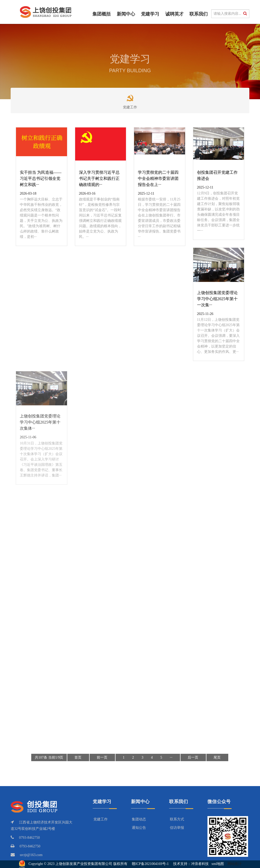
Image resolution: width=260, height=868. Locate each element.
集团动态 (139, 819)
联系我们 (199, 14)
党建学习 (150, 14)
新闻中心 (126, 14)
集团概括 (102, 14)
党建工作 (130, 100)
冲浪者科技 (200, 864)
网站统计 (235, 864)
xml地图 (218, 864)
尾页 (217, 757)
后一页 (193, 757)
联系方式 (177, 819)
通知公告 (139, 828)
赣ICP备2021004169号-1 (150, 864)
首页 (78, 757)
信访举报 (177, 828)
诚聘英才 (174, 14)
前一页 (102, 757)
